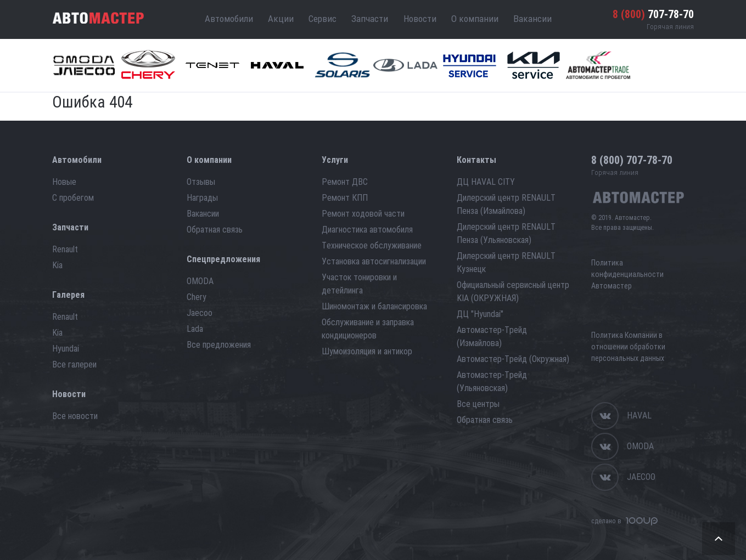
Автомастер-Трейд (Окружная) (513, 359)
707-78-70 (653, 14)
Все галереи (74, 364)
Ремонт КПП (345, 198)
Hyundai (66, 349)
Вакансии (532, 19)
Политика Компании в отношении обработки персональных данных (628, 347)
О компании (475, 19)
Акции (281, 19)
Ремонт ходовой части (363, 214)
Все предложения (219, 345)
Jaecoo (200, 313)
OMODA (200, 281)
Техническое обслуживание (372, 245)
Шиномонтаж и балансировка (374, 306)
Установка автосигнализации (374, 261)
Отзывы (201, 182)
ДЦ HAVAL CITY (486, 182)
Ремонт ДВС (345, 182)
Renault (65, 249)
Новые (64, 182)
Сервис (322, 19)
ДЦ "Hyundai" (480, 314)
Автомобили (229, 19)
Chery (197, 297)
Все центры (478, 404)
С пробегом (73, 198)
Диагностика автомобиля (367, 230)
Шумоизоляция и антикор (367, 351)
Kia (57, 265)
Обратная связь (215, 230)
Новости (420, 19)
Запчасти (370, 19)
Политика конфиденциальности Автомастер (627, 274)
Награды (202, 198)
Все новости (75, 416)
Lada (195, 329)
